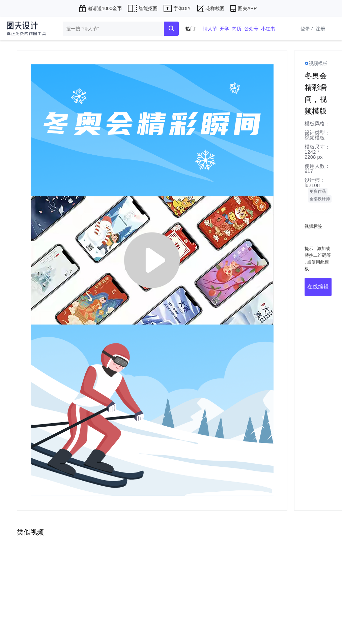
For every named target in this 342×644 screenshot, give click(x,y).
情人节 (210, 29)
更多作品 (318, 191)
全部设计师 (320, 199)
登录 (307, 29)
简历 (237, 29)
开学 (225, 29)
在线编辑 (318, 287)
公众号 (251, 29)
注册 (320, 29)
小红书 (268, 29)
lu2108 (312, 185)
